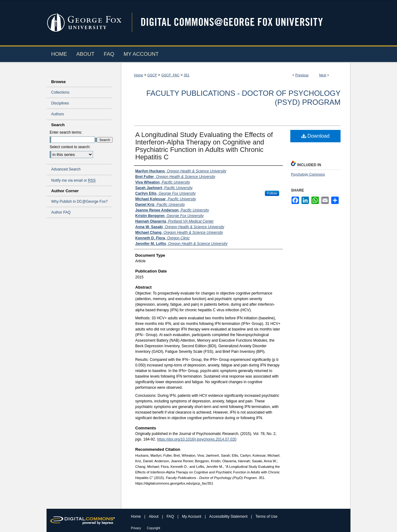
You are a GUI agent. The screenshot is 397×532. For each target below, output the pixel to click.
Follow (272, 193)
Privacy (136, 528)
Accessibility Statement (229, 516)
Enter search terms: (66, 132)
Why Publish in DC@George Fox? (79, 202)
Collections (60, 92)
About (154, 516)
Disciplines (60, 103)
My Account (192, 516)
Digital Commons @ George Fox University (237, 22)
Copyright (154, 528)
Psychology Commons (308, 174)
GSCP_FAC (170, 75)
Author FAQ (61, 212)
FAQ (171, 516)
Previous (302, 75)
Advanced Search (66, 169)
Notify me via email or (73, 180)
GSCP (152, 75)
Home (138, 75)
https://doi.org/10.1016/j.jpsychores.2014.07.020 (197, 439)
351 (186, 75)
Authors (58, 114)
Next (323, 75)
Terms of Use (267, 516)
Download (316, 136)
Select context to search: (70, 147)
